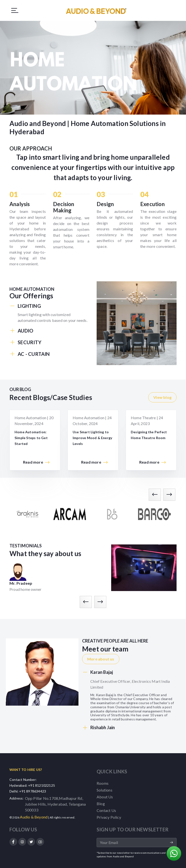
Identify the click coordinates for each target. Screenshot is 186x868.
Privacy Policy (109, 817)
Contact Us (106, 810)
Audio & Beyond (34, 817)
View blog (162, 397)
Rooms (103, 783)
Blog (101, 804)
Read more (37, 462)
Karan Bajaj (97, 672)
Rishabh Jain (99, 728)
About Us (105, 797)
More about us (101, 659)
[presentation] (155, 495)
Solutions (105, 790)
